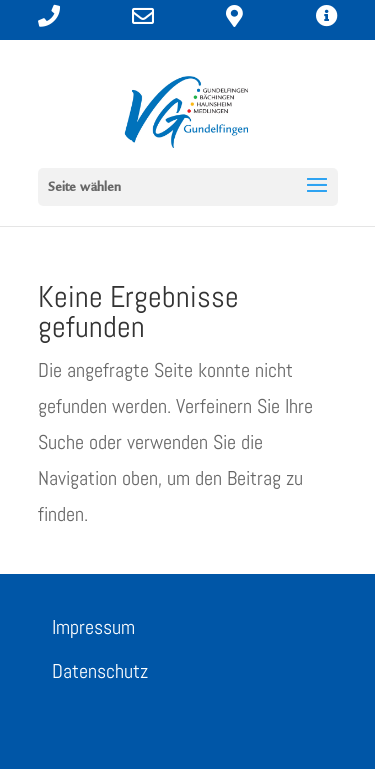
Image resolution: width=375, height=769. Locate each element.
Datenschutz (100, 671)
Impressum (93, 627)
